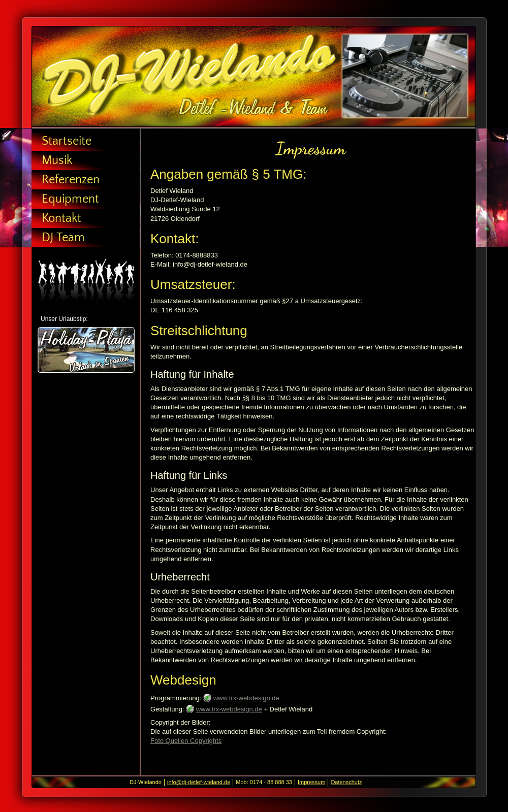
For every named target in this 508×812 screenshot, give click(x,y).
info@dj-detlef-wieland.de (199, 782)
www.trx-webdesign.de (246, 698)
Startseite (67, 141)
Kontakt (61, 218)
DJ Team (63, 238)
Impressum (311, 782)
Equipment (70, 199)
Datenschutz (346, 782)
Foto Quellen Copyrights (186, 741)
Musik (57, 160)
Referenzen (71, 180)
